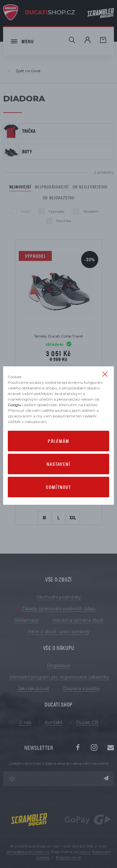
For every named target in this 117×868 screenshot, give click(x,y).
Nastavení (58, 464)
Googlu (15, 405)
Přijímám (58, 441)
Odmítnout (58, 487)
